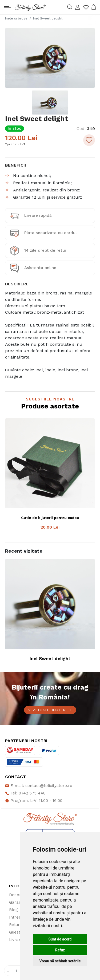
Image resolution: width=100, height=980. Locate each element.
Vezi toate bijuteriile (50, 710)
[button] (78, 7)
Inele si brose (16, 18)
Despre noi (20, 895)
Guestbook (20, 932)
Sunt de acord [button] (60, 939)
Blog (13, 910)
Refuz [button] (60, 950)
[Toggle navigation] (7, 6)
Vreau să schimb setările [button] (60, 961)
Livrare (16, 940)
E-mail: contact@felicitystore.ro (39, 786)
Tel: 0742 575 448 (25, 793)
